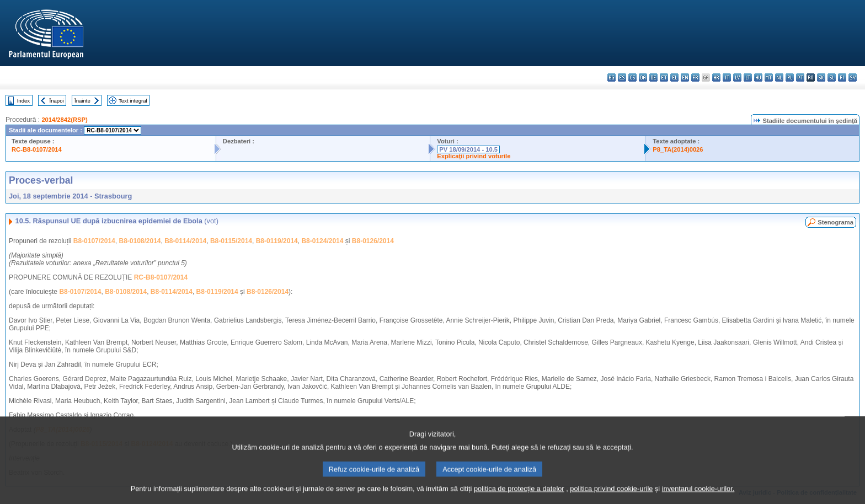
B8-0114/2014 (185, 241)
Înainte (82, 101)
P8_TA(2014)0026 (678, 149)
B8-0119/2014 (277, 241)
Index (23, 101)
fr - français (695, 77)
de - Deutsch (653, 77)
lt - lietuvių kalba (748, 77)
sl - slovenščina (832, 77)
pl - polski (790, 77)
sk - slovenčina (821, 77)
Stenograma (835, 222)
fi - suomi (842, 77)
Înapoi (57, 101)
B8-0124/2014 (322, 241)
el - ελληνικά (674, 77)
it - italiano (727, 77)
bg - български (612, 77)
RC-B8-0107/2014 (37, 149)
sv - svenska (853, 77)
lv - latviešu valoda (737, 77)
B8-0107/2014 (94, 241)
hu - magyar (758, 77)
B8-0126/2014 (373, 241)
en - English (685, 77)
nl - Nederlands (779, 77)
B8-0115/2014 (231, 241)
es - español (622, 77)
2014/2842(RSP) (64, 120)
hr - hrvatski (716, 77)
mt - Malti (769, 77)
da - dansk (643, 77)
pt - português (800, 77)
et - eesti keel (664, 77)
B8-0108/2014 (140, 241)
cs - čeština (632, 77)
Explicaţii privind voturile (474, 156)
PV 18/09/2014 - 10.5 (468, 149)
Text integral (133, 101)
